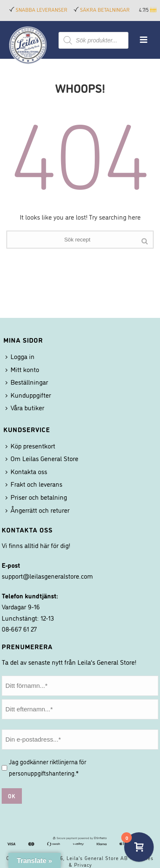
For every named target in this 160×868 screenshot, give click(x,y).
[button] (154, 10)
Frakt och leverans (34, 484)
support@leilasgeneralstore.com (47, 576)
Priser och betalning (36, 497)
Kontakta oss (26, 471)
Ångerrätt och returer (37, 510)
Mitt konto (22, 369)
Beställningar (27, 382)
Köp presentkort (30, 446)
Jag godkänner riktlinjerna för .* (48, 767)
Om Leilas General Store (42, 458)
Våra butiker (25, 407)
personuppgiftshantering (42, 773)
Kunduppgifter (28, 395)
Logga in (20, 356)
